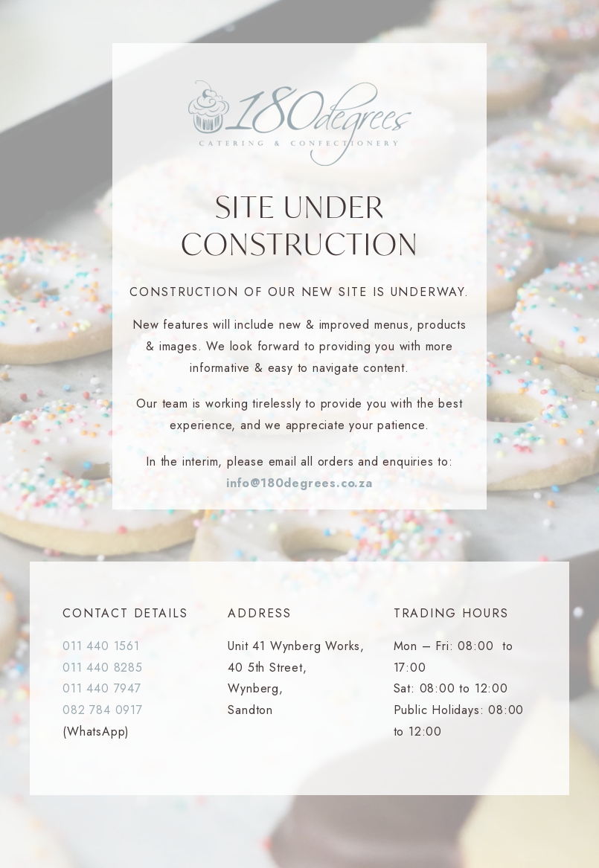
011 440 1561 (101, 646)
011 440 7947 (102, 688)
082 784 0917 (103, 710)
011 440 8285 (103, 668)
